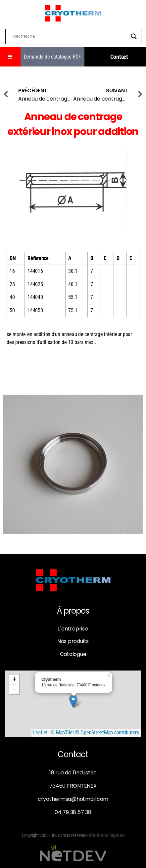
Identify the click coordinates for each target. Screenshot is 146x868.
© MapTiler (62, 733)
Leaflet (40, 733)
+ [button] (14, 679)
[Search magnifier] (134, 36)
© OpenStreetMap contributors (107, 733)
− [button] (14, 689)
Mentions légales (106, 835)
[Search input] (70, 36)
